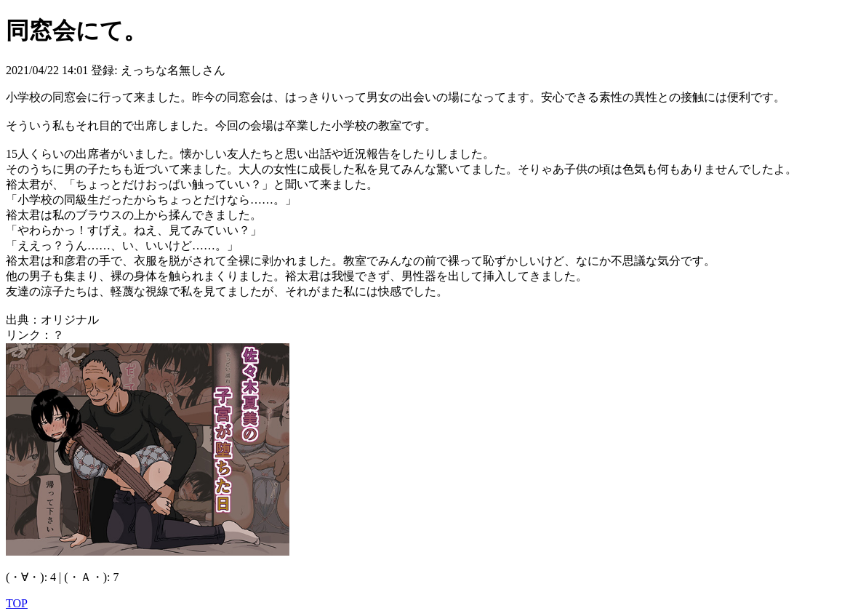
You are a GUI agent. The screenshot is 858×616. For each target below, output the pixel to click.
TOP (17, 603)
